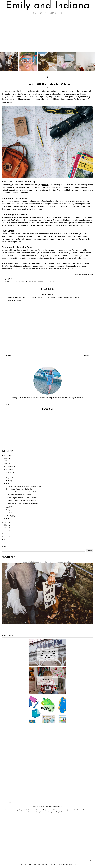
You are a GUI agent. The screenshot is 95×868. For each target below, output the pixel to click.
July (7, 481)
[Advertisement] (47, 34)
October (9, 472)
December (10, 466)
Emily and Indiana (48, 6)
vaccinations (18, 253)
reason (45, 185)
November (10, 469)
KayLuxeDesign (70, 865)
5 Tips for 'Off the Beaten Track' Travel (18, 495)
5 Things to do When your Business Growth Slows (22, 492)
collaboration (40, 281)
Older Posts (85, 356)
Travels (51, 281)
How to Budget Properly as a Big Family (19, 489)
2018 (6, 528)
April (8, 510)
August (8, 478)
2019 (6, 525)
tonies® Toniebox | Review (47, 681)
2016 (6, 534)
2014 (6, 539)
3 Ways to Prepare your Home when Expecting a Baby (24, 486)
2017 (6, 531)
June (8, 484)
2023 (6, 458)
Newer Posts (10, 356)
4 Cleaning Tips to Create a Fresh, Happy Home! (22, 503)
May (8, 507)
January (9, 519)
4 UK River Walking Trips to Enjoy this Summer (21, 501)
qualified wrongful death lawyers (36, 225)
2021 (6, 464)
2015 (6, 537)
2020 (6, 522)
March (8, 513)
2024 (6, 455)
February (9, 516)
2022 (6, 461)
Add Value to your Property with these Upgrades (21, 498)
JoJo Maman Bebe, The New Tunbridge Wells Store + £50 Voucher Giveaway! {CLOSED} (47, 654)
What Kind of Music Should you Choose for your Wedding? (47, 562)
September (10, 475)
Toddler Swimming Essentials (47, 709)
